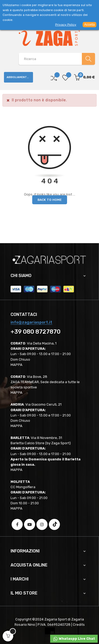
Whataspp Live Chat (74, 639)
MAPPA (16, 365)
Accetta (89, 25)
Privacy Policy (66, 25)
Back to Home (50, 200)
